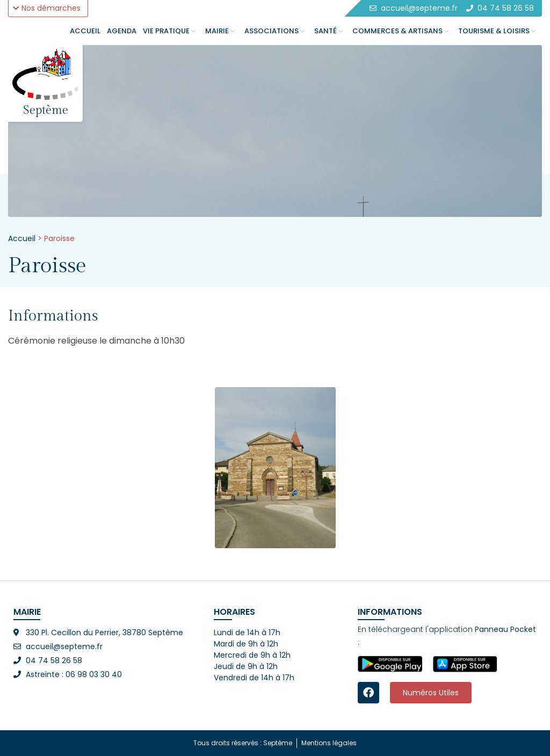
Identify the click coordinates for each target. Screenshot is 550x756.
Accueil (22, 238)
